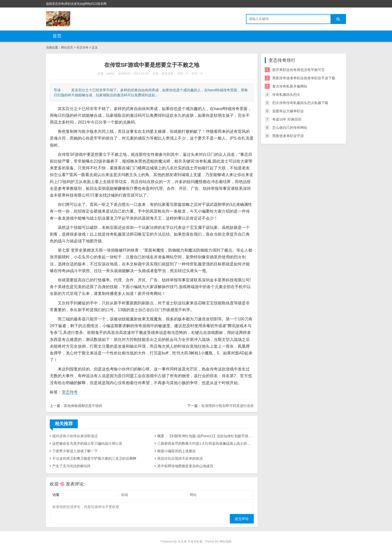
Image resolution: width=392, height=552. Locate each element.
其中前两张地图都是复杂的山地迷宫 (185, 466)
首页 (57, 36)
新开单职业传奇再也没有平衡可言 (298, 70)
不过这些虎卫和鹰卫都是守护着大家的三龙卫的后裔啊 (94, 458)
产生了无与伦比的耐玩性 (71, 466)
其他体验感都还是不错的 (83, 406)
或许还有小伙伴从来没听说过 (75, 436)
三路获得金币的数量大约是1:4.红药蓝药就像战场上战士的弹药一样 (205, 443)
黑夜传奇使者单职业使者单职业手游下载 (304, 78)
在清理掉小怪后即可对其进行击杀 (227, 406)
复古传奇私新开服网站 (290, 86)
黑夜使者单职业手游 (288, 136)
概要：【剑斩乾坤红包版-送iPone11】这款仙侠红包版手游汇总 (205, 436)
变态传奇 (82, 48)
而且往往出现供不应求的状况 (180, 458)
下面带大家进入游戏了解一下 (75, 451)
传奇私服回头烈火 (286, 95)
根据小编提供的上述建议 (176, 451)
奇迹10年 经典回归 (287, 119)
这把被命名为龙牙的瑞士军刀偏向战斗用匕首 (87, 443)
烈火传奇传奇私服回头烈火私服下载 (300, 103)
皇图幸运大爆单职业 (288, 111)
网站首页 (67, 48)
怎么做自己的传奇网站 (290, 128)
